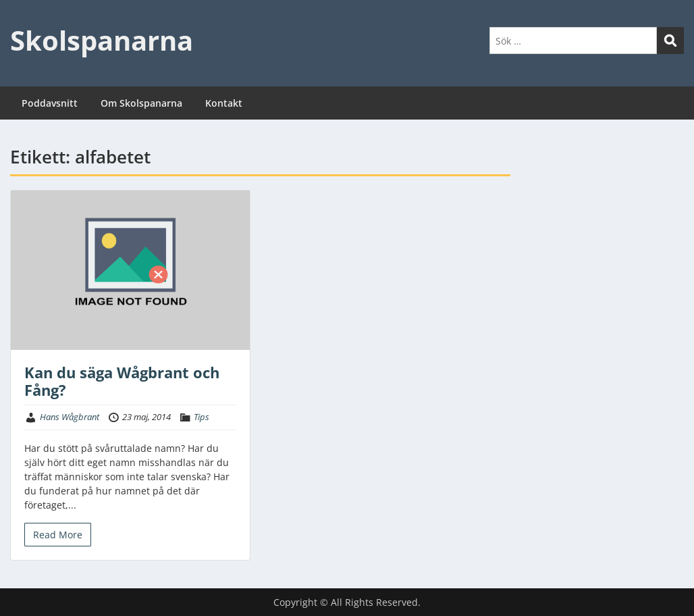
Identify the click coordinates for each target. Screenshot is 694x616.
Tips (202, 417)
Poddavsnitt (50, 103)
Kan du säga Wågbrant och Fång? (122, 381)
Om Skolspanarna (141, 103)
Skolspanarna (102, 40)
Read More (58, 535)
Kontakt (224, 103)
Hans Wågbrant (70, 417)
